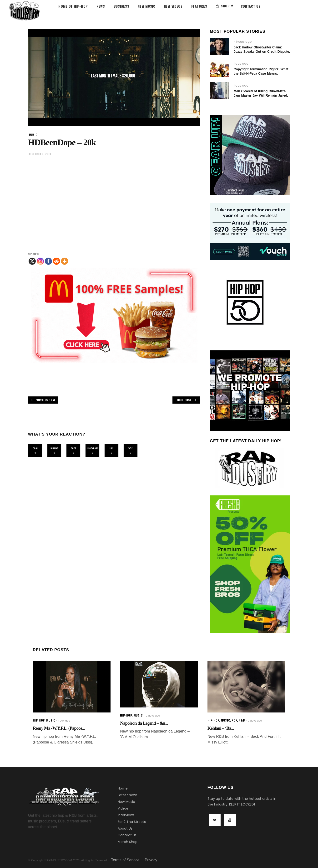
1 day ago (241, 64)
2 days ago (153, 716)
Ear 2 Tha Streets (132, 822)
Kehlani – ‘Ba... (221, 728)
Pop (234, 720)
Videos (123, 808)
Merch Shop (128, 842)
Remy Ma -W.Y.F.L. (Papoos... (59, 728)
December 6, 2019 (40, 154)
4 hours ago (243, 42)
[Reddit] (56, 261)
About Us (125, 828)
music (33, 135)
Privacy (151, 860)
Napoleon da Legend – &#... (144, 723)
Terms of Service (125, 860)
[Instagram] (40, 261)
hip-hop (39, 720)
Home (123, 788)
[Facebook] (48, 261)
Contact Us (127, 835)
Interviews (126, 815)
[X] (32, 261)
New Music (126, 802)
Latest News (128, 795)
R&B (242, 720)
